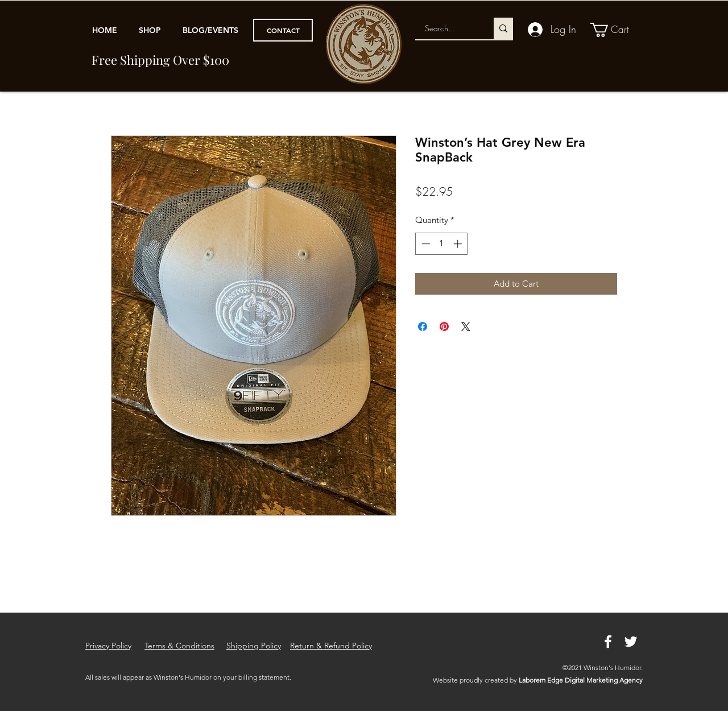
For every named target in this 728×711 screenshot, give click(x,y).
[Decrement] (425, 244)
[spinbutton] (442, 244)
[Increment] (459, 244)
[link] (617, 30)
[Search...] (447, 28)
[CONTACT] (283, 30)
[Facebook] (608, 642)
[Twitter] (631, 642)
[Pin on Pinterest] (444, 326)
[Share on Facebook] (423, 326)
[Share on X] (466, 326)
